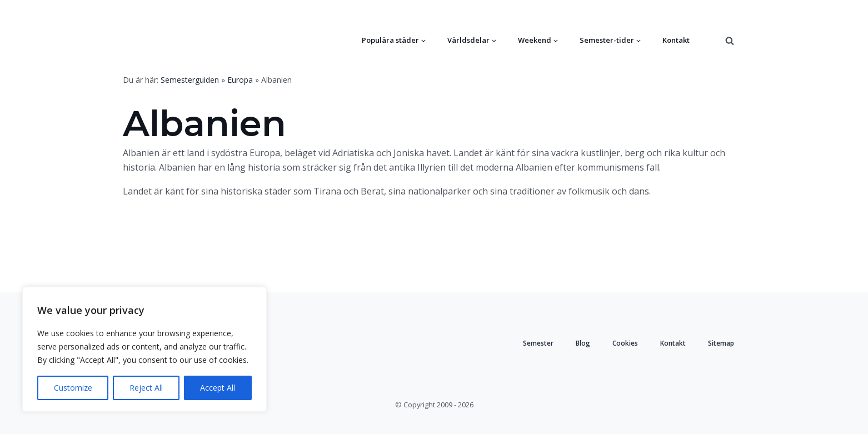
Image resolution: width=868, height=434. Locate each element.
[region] (144, 349)
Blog (583, 343)
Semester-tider (607, 40)
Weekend (535, 40)
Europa (240, 80)
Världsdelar (468, 40)
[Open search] (730, 41)
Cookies (625, 343)
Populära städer (390, 40)
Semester (538, 343)
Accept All (218, 388)
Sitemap (721, 343)
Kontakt (676, 40)
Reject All (146, 388)
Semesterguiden (190, 80)
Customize (73, 388)
